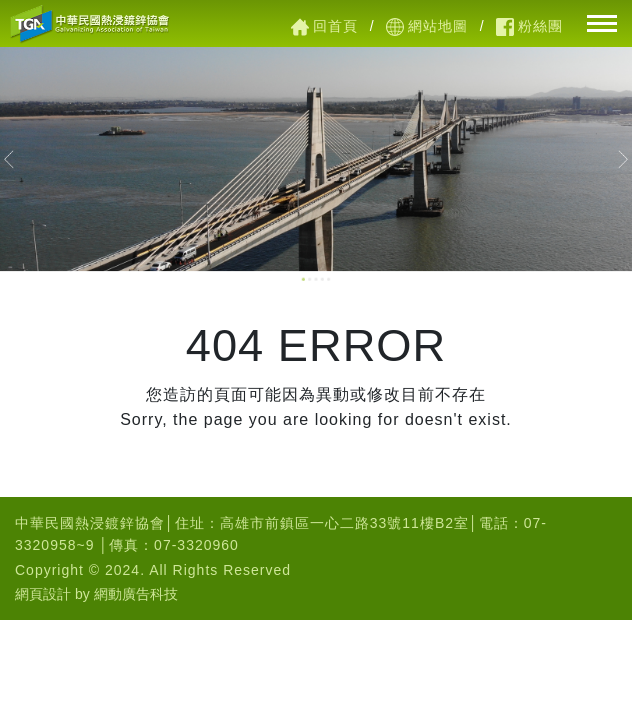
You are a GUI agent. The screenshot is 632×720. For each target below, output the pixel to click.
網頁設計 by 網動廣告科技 (96, 594)
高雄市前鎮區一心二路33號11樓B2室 (344, 523)
